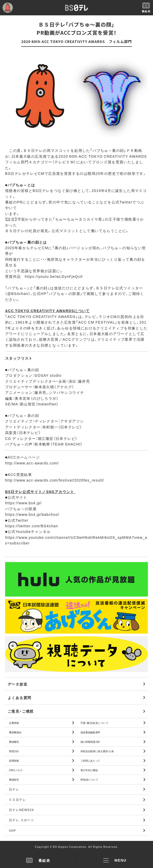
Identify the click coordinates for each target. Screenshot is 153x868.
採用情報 (14, 761)
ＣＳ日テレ (17, 800)
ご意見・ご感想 (21, 711)
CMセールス (16, 770)
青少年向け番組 (89, 770)
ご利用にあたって (90, 761)
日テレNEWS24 (21, 810)
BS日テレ (77, 8)
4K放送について (89, 779)
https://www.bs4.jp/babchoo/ (32, 514)
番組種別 (14, 742)
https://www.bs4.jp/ (23, 503)
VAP (12, 830)
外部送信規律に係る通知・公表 (97, 751)
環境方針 (14, 751)
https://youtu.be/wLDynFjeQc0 (54, 276)
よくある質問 (19, 698)
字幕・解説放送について (95, 723)
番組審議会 (15, 732)
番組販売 (14, 779)
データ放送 (17, 684)
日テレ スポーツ (21, 820)
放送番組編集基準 (90, 732)
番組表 (38, 860)
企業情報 (14, 723)
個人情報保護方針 (90, 742)
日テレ (14, 789)
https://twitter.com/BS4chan (32, 526)
